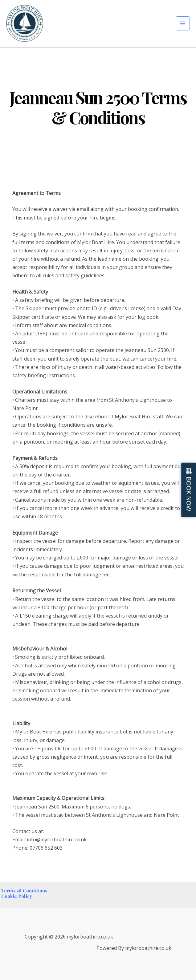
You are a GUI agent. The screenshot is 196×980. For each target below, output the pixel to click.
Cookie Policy (16, 896)
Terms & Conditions (24, 891)
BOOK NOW (189, 494)
